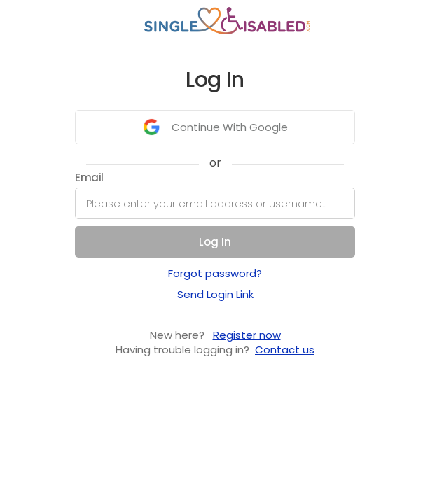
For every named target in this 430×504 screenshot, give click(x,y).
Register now (247, 335)
